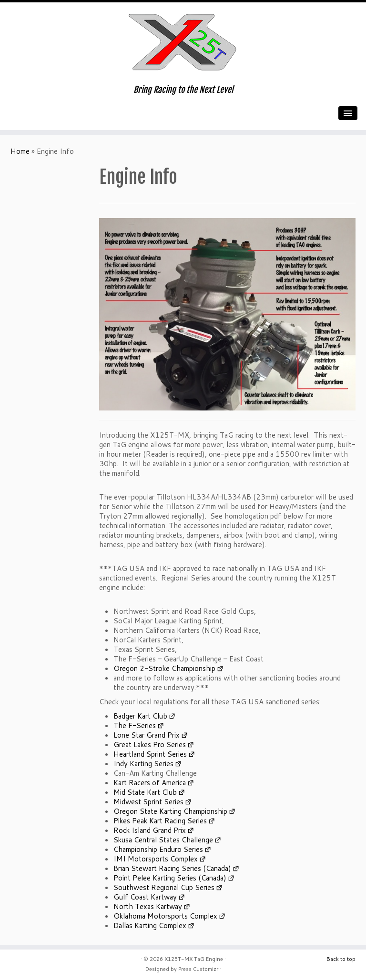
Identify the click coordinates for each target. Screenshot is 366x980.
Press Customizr (198, 969)
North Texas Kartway (148, 906)
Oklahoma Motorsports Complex (165, 916)
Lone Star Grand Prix (147, 735)
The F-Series (135, 725)
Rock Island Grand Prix (150, 830)
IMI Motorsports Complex (156, 859)
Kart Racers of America (150, 783)
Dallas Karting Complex (150, 925)
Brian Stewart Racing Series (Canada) (172, 868)
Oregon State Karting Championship (170, 811)
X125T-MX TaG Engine (194, 959)
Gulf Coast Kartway (145, 897)
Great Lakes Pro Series (150, 745)
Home (20, 151)
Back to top (341, 959)
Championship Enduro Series (158, 849)
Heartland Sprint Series (150, 754)
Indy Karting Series (143, 764)
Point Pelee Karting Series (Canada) (170, 878)
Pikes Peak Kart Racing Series (160, 821)
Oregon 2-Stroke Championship (164, 668)
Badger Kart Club (140, 716)
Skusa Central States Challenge (163, 840)
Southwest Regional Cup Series (164, 887)
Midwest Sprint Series (148, 802)
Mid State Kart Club (145, 792)
